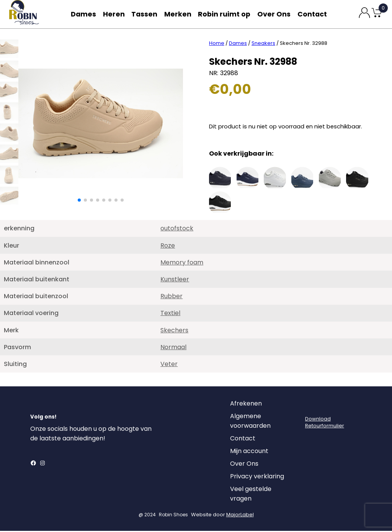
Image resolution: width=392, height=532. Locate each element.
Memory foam (182, 264)
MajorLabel (240, 516)
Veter (169, 365)
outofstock (177, 229)
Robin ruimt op (226, 14)
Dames (82, 14)
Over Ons (275, 14)
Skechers (174, 331)
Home (217, 44)
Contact (314, 14)
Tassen (146, 14)
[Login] (312, 407)
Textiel (170, 314)
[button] (79, 201)
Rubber (171, 297)
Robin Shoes (173, 516)
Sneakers (263, 44)
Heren (114, 14)
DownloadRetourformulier (325, 423)
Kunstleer (175, 280)
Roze (168, 247)
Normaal (173, 348)
